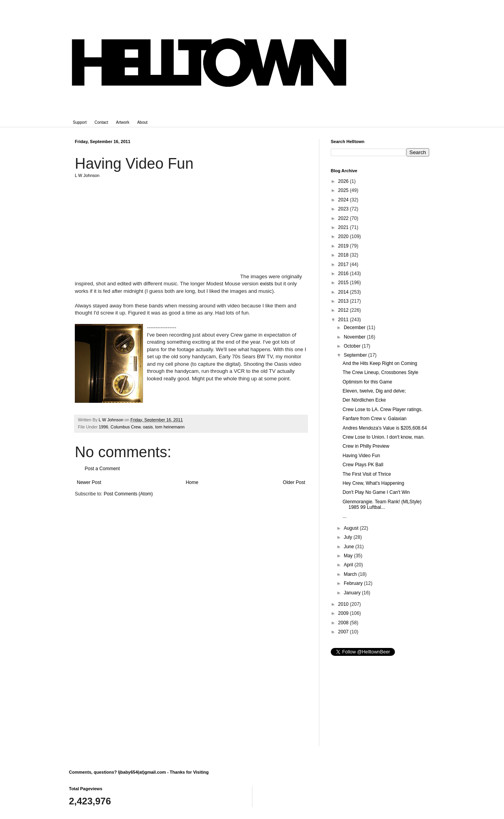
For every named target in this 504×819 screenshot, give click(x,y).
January (353, 593)
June (349, 547)
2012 (344, 310)
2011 (344, 320)
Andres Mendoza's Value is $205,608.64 (385, 428)
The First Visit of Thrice (367, 474)
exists (267, 284)
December (355, 328)
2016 (344, 274)
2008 (344, 623)
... (345, 516)
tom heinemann (170, 427)
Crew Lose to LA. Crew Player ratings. (383, 409)
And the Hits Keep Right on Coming (380, 363)
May (349, 556)
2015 (344, 283)
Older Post (294, 482)
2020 (344, 236)
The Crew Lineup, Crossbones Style (380, 372)
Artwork (123, 122)
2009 (344, 613)
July (349, 537)
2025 (344, 190)
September (356, 355)
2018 (344, 255)
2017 (344, 264)
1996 (104, 427)
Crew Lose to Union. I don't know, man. (384, 437)
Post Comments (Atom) (128, 494)
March (351, 574)
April (349, 565)
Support (80, 122)
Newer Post (89, 482)
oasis (148, 427)
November (355, 337)
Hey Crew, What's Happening (373, 483)
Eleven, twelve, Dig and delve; (374, 391)
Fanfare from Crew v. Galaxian (375, 419)
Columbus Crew (126, 427)
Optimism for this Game (367, 382)
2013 (344, 301)
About (142, 122)
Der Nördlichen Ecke (364, 400)
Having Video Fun (361, 456)
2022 (344, 218)
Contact (101, 122)
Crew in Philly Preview (366, 446)
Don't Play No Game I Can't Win (376, 492)
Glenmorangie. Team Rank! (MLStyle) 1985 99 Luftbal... (382, 504)
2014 (344, 292)
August (352, 528)
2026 (344, 181)
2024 (344, 200)
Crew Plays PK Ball (363, 465)
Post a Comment (102, 469)
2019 (344, 246)
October (353, 346)
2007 (344, 632)
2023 (344, 209)
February (354, 583)
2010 (344, 604)
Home (192, 482)
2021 (344, 227)
